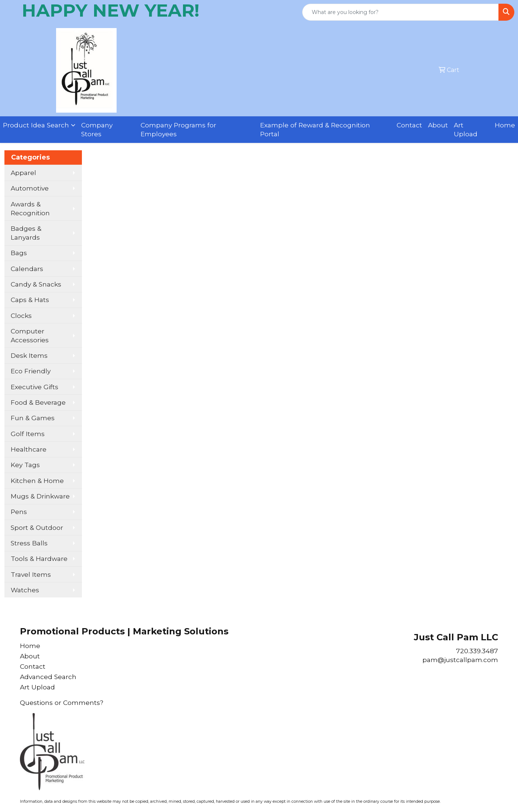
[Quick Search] (400, 12)
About (438, 125)
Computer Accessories (30, 335)
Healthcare (29, 449)
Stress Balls (29, 543)
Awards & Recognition (30, 208)
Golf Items (28, 434)
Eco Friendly (31, 371)
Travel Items (31, 574)
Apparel (23, 173)
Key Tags (25, 465)
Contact (409, 125)
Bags (19, 253)
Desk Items (29, 355)
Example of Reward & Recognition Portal (315, 129)
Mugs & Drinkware (40, 496)
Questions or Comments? (62, 703)
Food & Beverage (38, 402)
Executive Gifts (34, 387)
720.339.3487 (477, 651)
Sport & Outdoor (37, 527)
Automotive (30, 188)
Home (505, 125)
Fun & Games (33, 418)
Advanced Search (48, 677)
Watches (25, 590)
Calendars (27, 269)
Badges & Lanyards (26, 233)
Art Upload (466, 129)
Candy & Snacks (36, 284)
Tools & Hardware (39, 559)
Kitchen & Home (37, 481)
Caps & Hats (30, 300)
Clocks (21, 316)
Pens (19, 512)
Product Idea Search (36, 125)
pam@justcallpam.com (460, 660)
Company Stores (97, 129)
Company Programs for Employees (178, 129)
